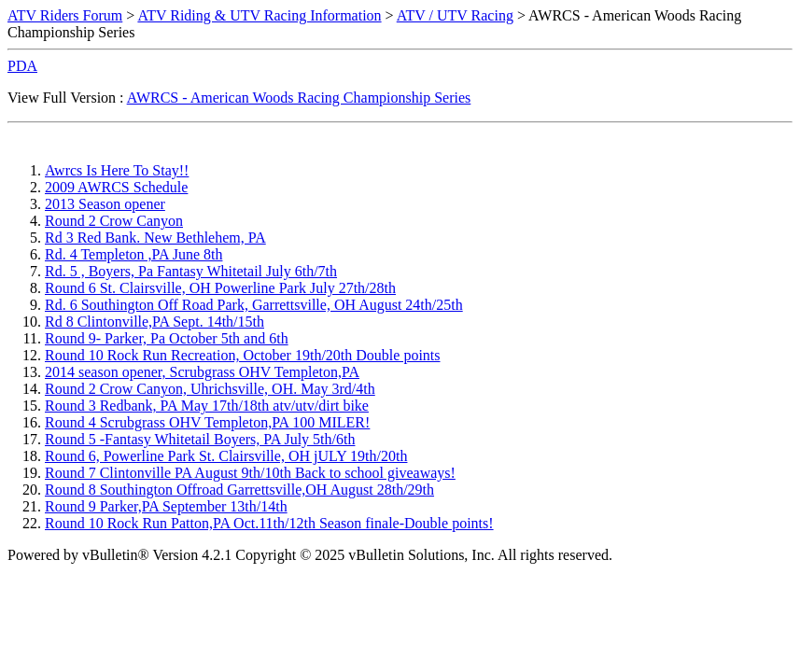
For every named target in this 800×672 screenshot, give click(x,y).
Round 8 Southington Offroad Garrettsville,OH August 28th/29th (239, 490)
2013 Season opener (105, 204)
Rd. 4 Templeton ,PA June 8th (133, 254)
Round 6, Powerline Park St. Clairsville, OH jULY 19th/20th (226, 456)
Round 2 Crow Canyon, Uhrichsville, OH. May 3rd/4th (210, 389)
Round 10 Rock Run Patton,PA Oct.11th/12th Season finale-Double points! (269, 523)
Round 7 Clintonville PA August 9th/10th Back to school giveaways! (250, 473)
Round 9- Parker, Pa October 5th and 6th (167, 338)
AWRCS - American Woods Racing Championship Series (299, 98)
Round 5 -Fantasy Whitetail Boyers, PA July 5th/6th (200, 439)
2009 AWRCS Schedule (116, 187)
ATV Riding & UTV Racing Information (259, 15)
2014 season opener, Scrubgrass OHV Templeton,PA (202, 372)
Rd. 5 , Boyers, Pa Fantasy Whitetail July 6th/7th (191, 271)
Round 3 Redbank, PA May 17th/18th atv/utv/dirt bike (207, 406)
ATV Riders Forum (65, 15)
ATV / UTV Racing (455, 15)
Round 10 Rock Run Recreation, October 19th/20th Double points (243, 355)
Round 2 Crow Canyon (114, 221)
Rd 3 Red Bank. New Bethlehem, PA (155, 238)
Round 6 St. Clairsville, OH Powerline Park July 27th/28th (220, 288)
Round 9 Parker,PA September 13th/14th (166, 506)
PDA (22, 66)
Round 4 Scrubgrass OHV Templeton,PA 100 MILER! (207, 422)
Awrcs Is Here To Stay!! (117, 170)
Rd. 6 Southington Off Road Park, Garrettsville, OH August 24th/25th (254, 305)
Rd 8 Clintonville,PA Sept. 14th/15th (154, 322)
